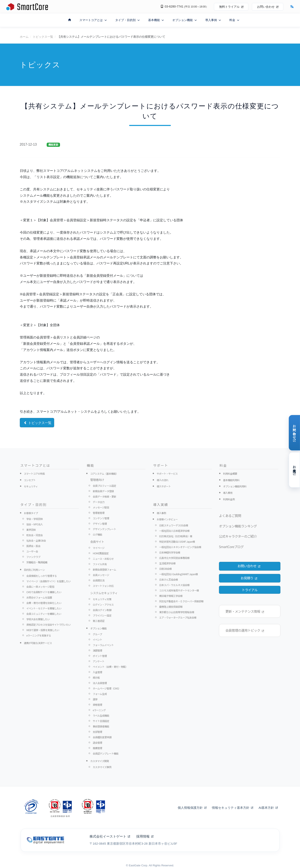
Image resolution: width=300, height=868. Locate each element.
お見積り (249, 578)
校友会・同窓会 (35, 535)
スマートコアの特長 (34, 474)
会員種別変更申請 (102, 737)
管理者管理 (99, 513)
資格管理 (97, 705)
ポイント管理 (100, 656)
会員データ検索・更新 (104, 496)
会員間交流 (99, 580)
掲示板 (96, 677)
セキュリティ (31, 486)
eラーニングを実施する (39, 635)
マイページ (99, 548)
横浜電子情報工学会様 (171, 596)
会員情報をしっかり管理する (42, 576)
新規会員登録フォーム (104, 569)
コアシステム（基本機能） (104, 474)
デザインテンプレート (104, 529)
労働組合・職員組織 (37, 562)
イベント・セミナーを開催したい (44, 608)
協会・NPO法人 (35, 524)
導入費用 (228, 493)
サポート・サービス (167, 474)
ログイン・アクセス (103, 604)
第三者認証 (99, 621)
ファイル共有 (100, 564)
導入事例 (213, 20)
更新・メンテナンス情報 (245, 611)
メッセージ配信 (101, 507)
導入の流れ (162, 480)
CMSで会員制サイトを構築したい (44, 592)
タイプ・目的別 (127, 20)
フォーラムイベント (103, 645)
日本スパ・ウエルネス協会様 (174, 585)
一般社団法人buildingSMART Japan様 (178, 574)
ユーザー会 (32, 551)
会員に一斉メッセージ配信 (40, 587)
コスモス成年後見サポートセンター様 (179, 590)
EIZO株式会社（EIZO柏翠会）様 (176, 536)
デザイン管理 (100, 524)
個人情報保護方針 (192, 808)
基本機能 (156, 20)
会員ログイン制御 (102, 610)
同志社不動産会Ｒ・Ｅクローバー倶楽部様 (181, 601)
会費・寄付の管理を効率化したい (44, 603)
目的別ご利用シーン (34, 570)
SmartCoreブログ (231, 547)
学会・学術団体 (35, 519)
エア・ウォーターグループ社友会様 (178, 617)
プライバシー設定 (102, 615)
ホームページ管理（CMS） (107, 688)
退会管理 (97, 743)
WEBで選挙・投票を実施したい (43, 630)
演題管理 (97, 650)
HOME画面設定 (101, 553)
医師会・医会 (33, 546)
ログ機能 (97, 534)
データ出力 (99, 502)
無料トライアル (231, 7)
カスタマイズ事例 (102, 767)
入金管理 (97, 672)
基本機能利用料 (231, 480)
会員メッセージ (101, 575)
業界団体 (31, 530)
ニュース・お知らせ (103, 559)
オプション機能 (185, 20)
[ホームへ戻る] (70, 20)
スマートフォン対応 (103, 586)
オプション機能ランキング (238, 526)
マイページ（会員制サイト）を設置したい (49, 581)
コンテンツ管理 (101, 518)
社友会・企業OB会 (36, 540)
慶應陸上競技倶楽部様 (171, 607)
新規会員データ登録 (103, 491)
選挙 (95, 699)
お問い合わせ (268, 7)
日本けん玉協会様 (169, 579)
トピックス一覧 (43, 37)
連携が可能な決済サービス (38, 643)
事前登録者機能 (101, 726)
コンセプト (30, 480)
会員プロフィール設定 (104, 486)
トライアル (250, 590)
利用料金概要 (230, 474)
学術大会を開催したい (38, 619)
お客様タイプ (31, 513)
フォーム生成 (100, 694)
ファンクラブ (33, 557)
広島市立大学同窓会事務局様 (174, 558)
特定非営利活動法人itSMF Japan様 (177, 542)
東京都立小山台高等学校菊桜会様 (177, 612)
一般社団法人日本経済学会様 (174, 531)
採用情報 (145, 836)
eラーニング (99, 710)
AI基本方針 (268, 808)
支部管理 (97, 732)
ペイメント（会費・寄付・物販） (110, 667)
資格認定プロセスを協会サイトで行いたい (49, 625)
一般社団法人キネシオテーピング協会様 (180, 547)
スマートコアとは (93, 20)
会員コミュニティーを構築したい (44, 614)
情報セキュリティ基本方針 (232, 808)
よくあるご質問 (230, 516)
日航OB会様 (165, 569)
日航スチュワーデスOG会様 (174, 525)
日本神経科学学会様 (170, 552)
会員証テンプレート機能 (106, 753)
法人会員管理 (100, 683)
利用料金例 (229, 499)
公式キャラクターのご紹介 (238, 536)
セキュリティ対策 (102, 599)
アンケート (99, 661)
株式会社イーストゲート (110, 836)
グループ (97, 634)
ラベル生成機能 (101, 715)
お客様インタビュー (167, 519)
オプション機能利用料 (235, 486)
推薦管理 (97, 748)
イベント (97, 640)
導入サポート (164, 486)
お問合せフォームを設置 (39, 597)
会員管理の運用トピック (245, 630)
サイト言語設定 (101, 721)
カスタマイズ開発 (99, 761)
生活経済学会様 (167, 563)
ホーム (24, 37)
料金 (234, 20)
